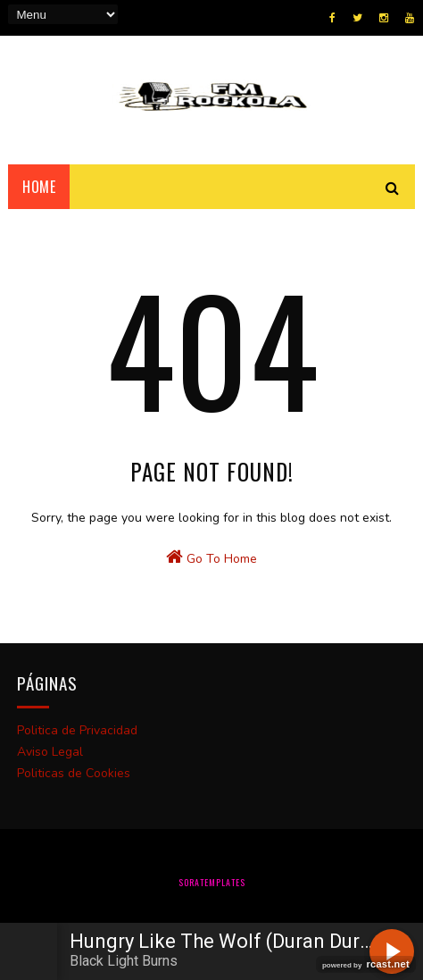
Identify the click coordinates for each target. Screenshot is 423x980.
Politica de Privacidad (77, 730)
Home (39, 187)
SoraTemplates (212, 882)
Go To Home (211, 557)
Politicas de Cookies (74, 773)
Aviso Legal (50, 752)
